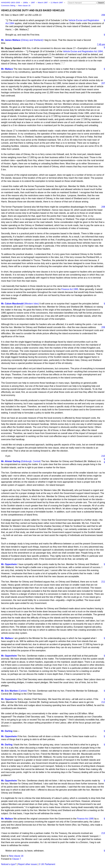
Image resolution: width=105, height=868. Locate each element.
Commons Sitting (8, 6)
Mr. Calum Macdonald (12, 304)
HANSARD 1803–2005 (11, 3)
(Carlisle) (23, 691)
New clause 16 (24, 6)
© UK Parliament (47, 864)
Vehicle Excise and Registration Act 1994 (83, 51)
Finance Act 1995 (70, 289)
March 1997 (43, 3)
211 (103, 582)
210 (103, 456)
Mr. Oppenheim (9, 564)
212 (103, 702)
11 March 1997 (57, 3)
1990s (26, 3)
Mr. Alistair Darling (11, 461)
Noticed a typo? (9, 864)
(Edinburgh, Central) (31, 461)
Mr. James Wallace (11, 40)
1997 (33, 3)
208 (103, 207)
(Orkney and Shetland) (32, 40)
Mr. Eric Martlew (9, 691)
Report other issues (28, 864)
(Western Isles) (32, 304)
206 (103, 15)
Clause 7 (16, 859)
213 (103, 833)
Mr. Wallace (7, 69)
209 (103, 327)
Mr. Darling (7, 731)
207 (103, 83)
